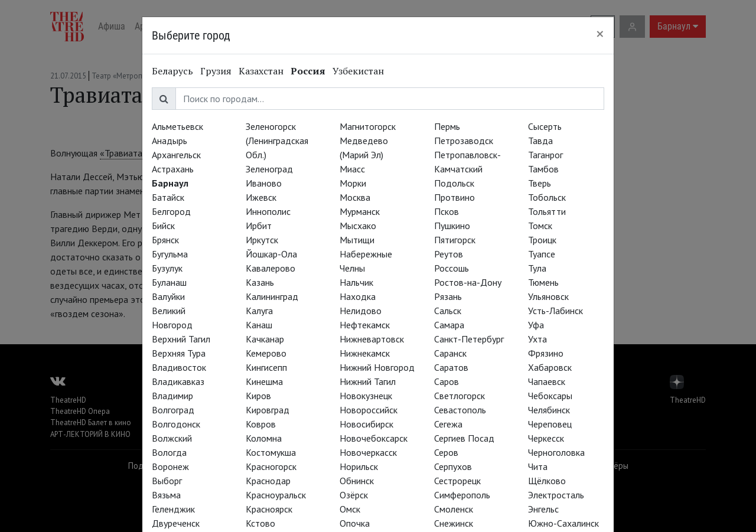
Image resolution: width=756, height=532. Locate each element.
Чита (538, 466)
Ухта (537, 339)
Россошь (452, 268)
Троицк (542, 240)
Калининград (272, 296)
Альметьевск (177, 126)
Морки (353, 183)
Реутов (449, 254)
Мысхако (358, 226)
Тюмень (543, 282)
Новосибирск (366, 424)
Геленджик (173, 509)
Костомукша (271, 452)
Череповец (550, 424)
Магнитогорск (368, 126)
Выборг (167, 481)
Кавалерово (271, 268)
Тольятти (547, 211)
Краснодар (268, 481)
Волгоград (173, 410)
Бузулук (167, 268)
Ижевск (261, 197)
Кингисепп (266, 367)
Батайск (168, 197)
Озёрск (354, 495)
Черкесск (546, 438)
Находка (358, 296)
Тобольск (547, 197)
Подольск (454, 183)
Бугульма (170, 254)
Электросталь (556, 495)
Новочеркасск (368, 452)
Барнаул (170, 183)
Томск (540, 226)
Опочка (355, 523)
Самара (449, 325)
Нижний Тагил (368, 381)
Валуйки (168, 296)
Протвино (454, 197)
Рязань (448, 296)
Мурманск (360, 211)
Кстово (260, 523)
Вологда (169, 452)
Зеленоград (269, 169)
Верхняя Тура (179, 353)
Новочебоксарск (374, 438)
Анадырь (170, 141)
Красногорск (271, 466)
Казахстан (261, 71)
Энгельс (543, 509)
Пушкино (452, 226)
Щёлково (547, 481)
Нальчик (356, 282)
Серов (446, 452)
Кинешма (264, 381)
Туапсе (542, 254)
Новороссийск (369, 410)
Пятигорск (455, 240)
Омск (350, 509)
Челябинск (549, 410)
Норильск (359, 466)
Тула (537, 268)
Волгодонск (176, 424)
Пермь (447, 126)
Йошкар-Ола (271, 254)
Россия (308, 71)
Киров (258, 396)
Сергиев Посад (464, 438)
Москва (355, 197)
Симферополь (462, 495)
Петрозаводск (464, 141)
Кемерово (266, 353)
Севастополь (460, 410)
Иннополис (268, 211)
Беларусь (172, 71)
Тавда (540, 141)
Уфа (536, 325)
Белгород (171, 211)
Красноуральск (276, 495)
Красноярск (269, 509)
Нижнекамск (365, 353)
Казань (260, 282)
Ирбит (259, 226)
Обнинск (357, 481)
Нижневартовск (372, 339)
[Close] (600, 34)
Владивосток (179, 367)
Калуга (259, 311)
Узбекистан (358, 71)
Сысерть (545, 126)
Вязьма (166, 495)
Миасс (352, 169)
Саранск (450, 353)
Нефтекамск (365, 325)
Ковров (261, 424)
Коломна (264, 438)
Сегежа (448, 424)
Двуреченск (176, 523)
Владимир (172, 396)
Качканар (265, 339)
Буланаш (169, 282)
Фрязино (546, 353)
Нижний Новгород (377, 367)
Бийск (163, 226)
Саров (447, 381)
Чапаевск (547, 381)
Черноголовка (556, 452)
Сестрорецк (457, 481)
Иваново (264, 183)
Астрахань (173, 169)
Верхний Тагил (181, 339)
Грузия (216, 71)
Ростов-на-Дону (468, 282)
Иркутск (262, 240)
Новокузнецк (366, 396)
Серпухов (453, 466)
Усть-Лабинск (555, 311)
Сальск (448, 311)
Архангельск (176, 155)
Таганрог (545, 155)
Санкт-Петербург (469, 339)
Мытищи (357, 240)
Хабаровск (550, 367)
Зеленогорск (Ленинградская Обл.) (277, 141)
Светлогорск (460, 396)
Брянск (165, 240)
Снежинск (454, 523)
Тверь (540, 183)
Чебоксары (550, 396)
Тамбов (543, 169)
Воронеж (170, 466)
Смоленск (454, 509)
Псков (447, 211)
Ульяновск (548, 296)
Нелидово (361, 311)
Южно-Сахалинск (563, 523)
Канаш (259, 325)
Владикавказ (178, 381)
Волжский (172, 438)
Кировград (268, 410)
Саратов (451, 367)
